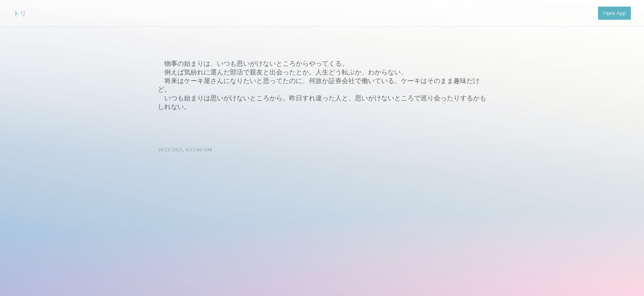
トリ (20, 13)
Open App (614, 13)
